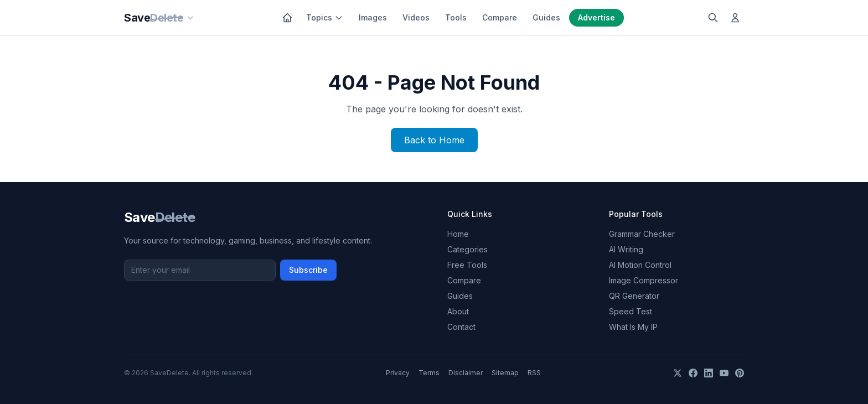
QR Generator (634, 296)
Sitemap (505, 373)
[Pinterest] (740, 373)
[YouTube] (724, 373)
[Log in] (735, 18)
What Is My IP (633, 327)
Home (458, 234)
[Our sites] (190, 18)
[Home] (287, 18)
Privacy (398, 373)
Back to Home (434, 140)
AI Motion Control (640, 265)
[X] (678, 373)
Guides (546, 17)
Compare (500, 17)
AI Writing (626, 249)
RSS (534, 373)
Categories (467, 249)
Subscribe (308, 270)
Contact (461, 327)
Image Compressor (644, 280)
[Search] (713, 18)
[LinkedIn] (709, 373)
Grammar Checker (642, 234)
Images (373, 17)
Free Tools (467, 265)
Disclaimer (466, 373)
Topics (325, 17)
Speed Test (631, 311)
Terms (429, 373)
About (458, 311)
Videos (416, 17)
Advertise (596, 17)
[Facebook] (693, 373)
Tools (456, 17)
